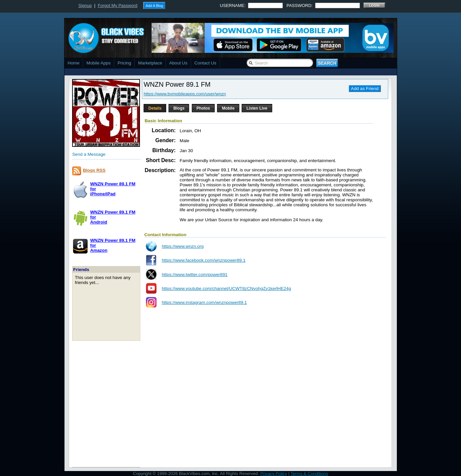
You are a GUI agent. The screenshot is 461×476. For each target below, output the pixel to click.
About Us (178, 63)
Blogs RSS (94, 170)
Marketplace (150, 63)
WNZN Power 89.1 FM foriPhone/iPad (113, 189)
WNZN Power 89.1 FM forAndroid (113, 217)
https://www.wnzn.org (183, 246)
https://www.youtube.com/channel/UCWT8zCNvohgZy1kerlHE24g (227, 288)
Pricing (124, 63)
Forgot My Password (117, 5)
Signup (85, 5)
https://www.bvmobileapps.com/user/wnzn (185, 94)
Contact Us (205, 63)
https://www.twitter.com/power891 (195, 275)
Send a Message (89, 154)
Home (74, 63)
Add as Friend (365, 89)
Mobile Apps (99, 63)
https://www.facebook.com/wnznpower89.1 (204, 260)
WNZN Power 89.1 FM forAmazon (113, 245)
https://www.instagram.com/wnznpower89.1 (204, 302)
